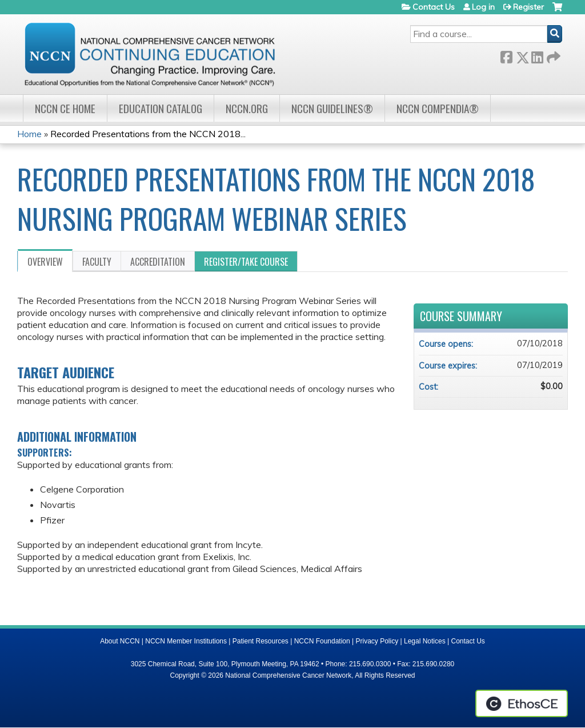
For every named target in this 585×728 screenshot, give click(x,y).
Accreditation (158, 262)
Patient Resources (261, 641)
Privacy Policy (377, 641)
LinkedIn (537, 55)
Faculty (97, 262)
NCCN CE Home (65, 108)
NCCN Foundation (322, 641)
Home (29, 134)
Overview (45, 262)
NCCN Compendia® (438, 108)
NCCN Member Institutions (186, 641)
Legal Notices (425, 641)
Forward (552, 55)
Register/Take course (246, 262)
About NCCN (120, 641)
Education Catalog (161, 108)
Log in (483, 7)
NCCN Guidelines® (332, 108)
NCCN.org (247, 108)
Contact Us (434, 7)
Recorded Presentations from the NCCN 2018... (148, 134)
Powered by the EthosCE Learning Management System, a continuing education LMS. (522, 703)
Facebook (506, 55)
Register (528, 7)
